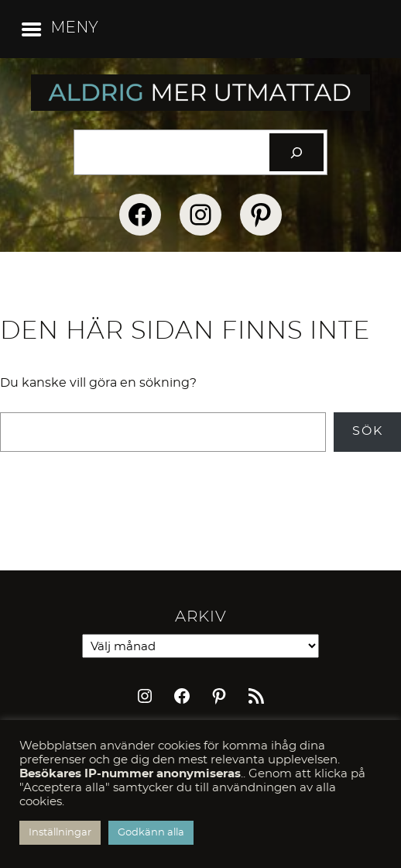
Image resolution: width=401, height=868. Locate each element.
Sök (368, 431)
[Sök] (297, 152)
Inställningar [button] (60, 833)
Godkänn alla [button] (151, 833)
